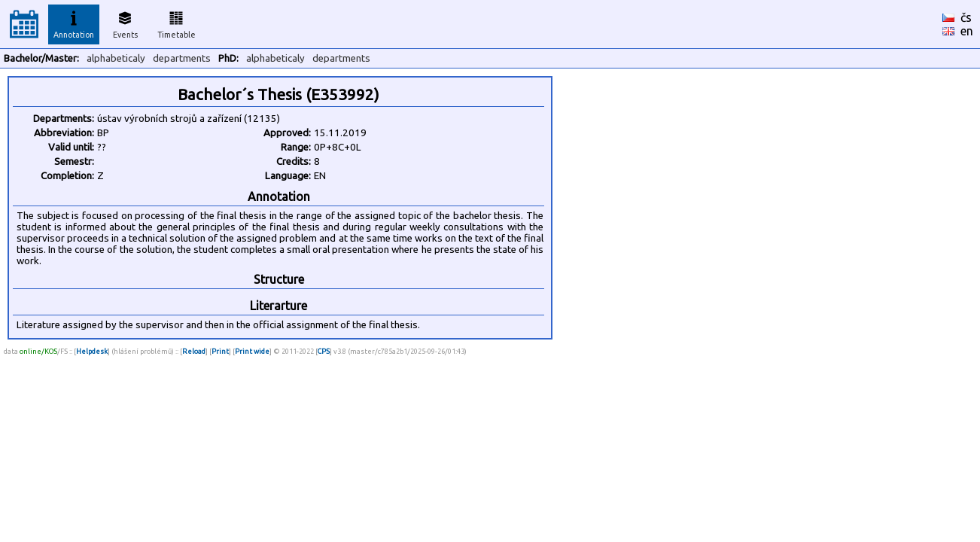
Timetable (177, 23)
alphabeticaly (116, 58)
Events (125, 23)
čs (966, 17)
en (967, 31)
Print (220, 351)
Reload (194, 351)
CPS (324, 351)
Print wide (252, 351)
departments (182, 58)
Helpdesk (92, 351)
